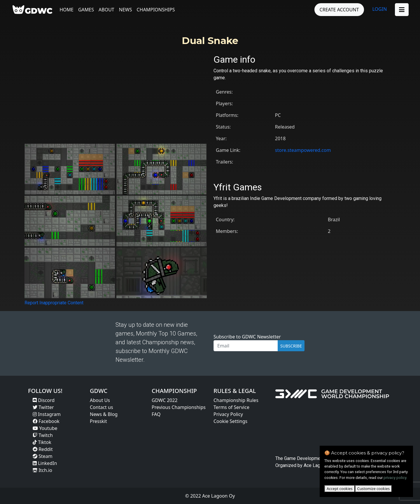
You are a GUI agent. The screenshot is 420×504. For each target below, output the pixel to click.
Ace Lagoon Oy (319, 465)
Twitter (43, 407)
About (107, 10)
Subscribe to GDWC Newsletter (247, 337)
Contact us (101, 407)
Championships (156, 10)
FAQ (156, 414)
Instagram (47, 414)
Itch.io (42, 470)
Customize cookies (373, 489)
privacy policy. (395, 478)
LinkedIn (45, 463)
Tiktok (42, 442)
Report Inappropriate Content (54, 303)
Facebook (46, 421)
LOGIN (379, 9)
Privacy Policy (228, 414)
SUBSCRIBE (291, 346)
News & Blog (104, 414)
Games (86, 10)
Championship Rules (236, 400)
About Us (100, 400)
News (126, 10)
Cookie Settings (230, 421)
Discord (44, 400)
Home (67, 10)
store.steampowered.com (303, 150)
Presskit (98, 421)
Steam (43, 456)
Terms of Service (231, 407)
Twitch (43, 435)
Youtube (45, 428)
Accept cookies (340, 489)
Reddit (43, 449)
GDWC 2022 (165, 400)
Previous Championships (179, 407)
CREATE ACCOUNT (339, 10)
